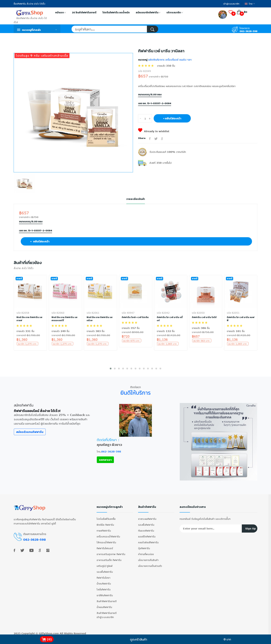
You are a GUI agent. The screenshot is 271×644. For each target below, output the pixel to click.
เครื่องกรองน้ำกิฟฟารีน (108, 535)
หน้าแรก (60, 13)
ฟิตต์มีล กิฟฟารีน (105, 523)
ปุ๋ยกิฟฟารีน (144, 546)
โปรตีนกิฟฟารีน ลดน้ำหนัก (116, 13)
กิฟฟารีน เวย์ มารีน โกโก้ (204, 317)
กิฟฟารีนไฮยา (103, 576)
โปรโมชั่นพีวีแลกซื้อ (106, 517)
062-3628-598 (248, 31)
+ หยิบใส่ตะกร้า (172, 118)
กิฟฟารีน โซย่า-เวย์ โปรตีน (135, 317)
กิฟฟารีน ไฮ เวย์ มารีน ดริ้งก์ (170, 319)
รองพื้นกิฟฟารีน (105, 570)
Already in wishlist (154, 131)
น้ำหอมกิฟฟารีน (104, 605)
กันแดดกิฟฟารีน (146, 529)
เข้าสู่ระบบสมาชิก (231, 4)
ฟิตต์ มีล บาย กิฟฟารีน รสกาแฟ (30, 319)
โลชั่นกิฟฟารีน (104, 588)
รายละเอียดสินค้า (135, 199)
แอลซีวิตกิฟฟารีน (147, 535)
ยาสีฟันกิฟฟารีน (105, 593)
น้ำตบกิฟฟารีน (104, 582)
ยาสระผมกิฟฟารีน (147, 517)
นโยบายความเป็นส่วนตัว (150, 564)
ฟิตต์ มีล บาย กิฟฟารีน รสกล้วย (100, 319)
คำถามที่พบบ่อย (146, 552)
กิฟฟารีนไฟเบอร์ (105, 546)
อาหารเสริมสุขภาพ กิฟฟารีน (111, 552)
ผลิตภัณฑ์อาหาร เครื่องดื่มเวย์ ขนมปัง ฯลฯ (169, 60)
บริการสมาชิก (175, 13)
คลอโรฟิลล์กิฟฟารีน (148, 540)
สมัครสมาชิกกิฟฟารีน (148, 13)
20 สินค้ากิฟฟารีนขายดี (84, 13)
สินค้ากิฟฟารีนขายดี (107, 599)
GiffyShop (46, 631)
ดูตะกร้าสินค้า (139, 639)
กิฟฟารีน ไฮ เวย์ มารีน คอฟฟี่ (238, 319)
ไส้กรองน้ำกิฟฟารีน (106, 540)
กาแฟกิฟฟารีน (104, 529)
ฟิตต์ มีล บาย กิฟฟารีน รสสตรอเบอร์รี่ (65, 319)
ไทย (250, 4)
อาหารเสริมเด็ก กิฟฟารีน (109, 558)
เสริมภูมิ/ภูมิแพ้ (105, 564)
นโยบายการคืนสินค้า (148, 558)
